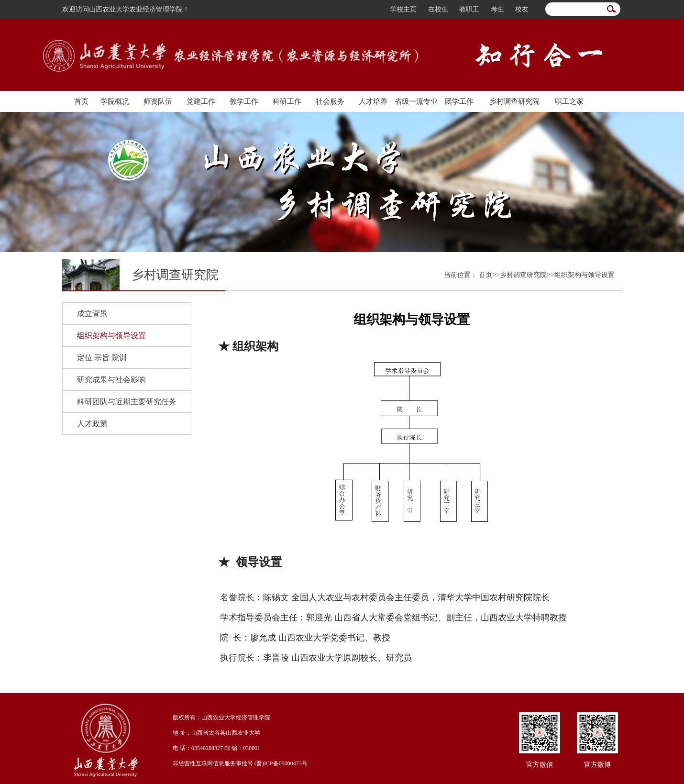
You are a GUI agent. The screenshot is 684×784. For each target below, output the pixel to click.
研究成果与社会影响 (111, 380)
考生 (497, 9)
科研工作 (287, 101)
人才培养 (373, 101)
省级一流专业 (416, 101)
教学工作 (244, 101)
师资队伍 (158, 101)
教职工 (469, 9)
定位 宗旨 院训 (102, 358)
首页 (81, 101)
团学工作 (459, 101)
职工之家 (569, 101)
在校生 (438, 9)
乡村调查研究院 (514, 101)
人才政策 (92, 424)
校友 (522, 9)
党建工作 (201, 101)
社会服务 (330, 101)
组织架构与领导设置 (111, 336)
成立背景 (92, 314)
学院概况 (115, 101)
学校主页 (403, 9)
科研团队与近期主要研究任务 (127, 402)
